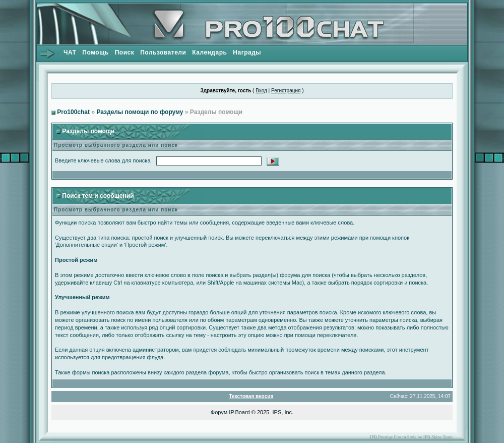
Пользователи (163, 52)
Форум (219, 412)
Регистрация (286, 91)
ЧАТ (70, 52)
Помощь (95, 52)
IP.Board (239, 412)
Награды (247, 52)
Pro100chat (73, 112)
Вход (261, 91)
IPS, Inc (282, 412)
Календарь (209, 52)
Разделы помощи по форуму (140, 112)
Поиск (125, 52)
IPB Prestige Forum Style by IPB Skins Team (411, 437)
